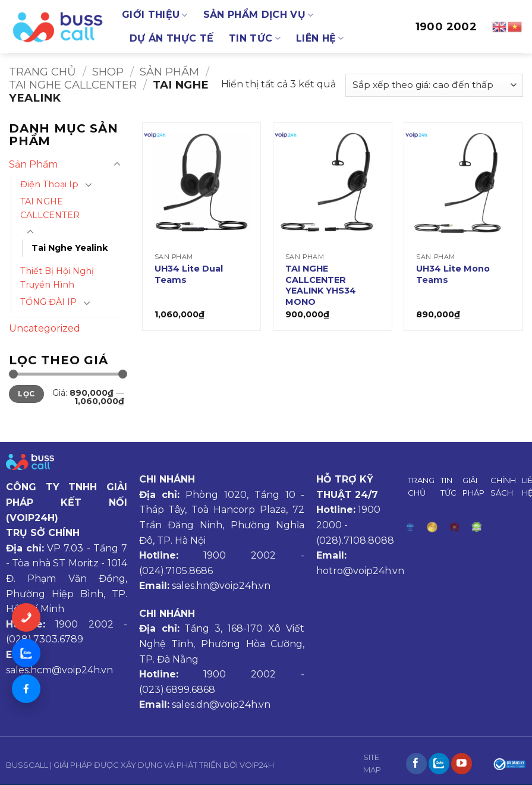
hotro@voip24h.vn (360, 571)
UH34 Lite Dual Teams (189, 274)
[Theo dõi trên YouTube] (462, 764)
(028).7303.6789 (45, 639)
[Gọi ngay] (26, 617)
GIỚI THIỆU (155, 15)
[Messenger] (26, 689)
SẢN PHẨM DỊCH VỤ (259, 15)
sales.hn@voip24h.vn (221, 586)
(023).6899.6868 (177, 690)
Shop (108, 72)
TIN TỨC (255, 39)
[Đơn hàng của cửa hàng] (434, 85)
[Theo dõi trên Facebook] (416, 764)
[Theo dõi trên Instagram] (439, 764)
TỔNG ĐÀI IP (48, 302)
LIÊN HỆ (320, 39)
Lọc (26, 394)
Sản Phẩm (169, 72)
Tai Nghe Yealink (70, 248)
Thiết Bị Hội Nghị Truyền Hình (57, 278)
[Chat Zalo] (26, 653)
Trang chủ (43, 72)
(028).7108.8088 (355, 540)
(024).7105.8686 (176, 571)
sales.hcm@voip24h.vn (59, 670)
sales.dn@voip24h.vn (221, 704)
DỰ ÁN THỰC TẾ (171, 38)
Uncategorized (45, 328)
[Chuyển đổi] (117, 165)
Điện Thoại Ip (49, 184)
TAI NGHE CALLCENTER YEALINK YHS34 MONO (321, 285)
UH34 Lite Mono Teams (453, 274)
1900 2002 (446, 27)
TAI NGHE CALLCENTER (73, 85)
